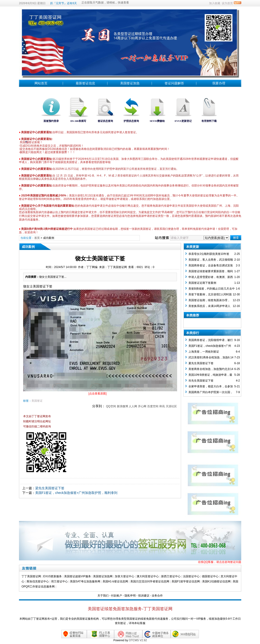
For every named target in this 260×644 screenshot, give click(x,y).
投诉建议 (144, 596)
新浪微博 (122, 406)
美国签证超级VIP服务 (77, 576)
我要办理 (219, 83)
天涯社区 (171, 406)
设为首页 (227, 3)
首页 (37, 238)
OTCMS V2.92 (138, 640)
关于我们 (103, 596)
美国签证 (37, 401)
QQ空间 (111, 406)
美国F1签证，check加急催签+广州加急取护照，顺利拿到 (76, 493)
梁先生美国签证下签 (50, 488)
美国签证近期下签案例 (202, 283)
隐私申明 (130, 596)
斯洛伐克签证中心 (38, 581)
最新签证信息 (85, 83)
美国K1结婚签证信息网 (216, 581)
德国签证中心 (210, 576)
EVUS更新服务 (53, 576)
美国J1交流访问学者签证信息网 (150, 581)
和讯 (162, 406)
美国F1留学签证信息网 (186, 581)
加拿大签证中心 (125, 576)
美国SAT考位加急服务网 (85, 581)
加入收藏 (215, 3)
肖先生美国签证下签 (201, 381)
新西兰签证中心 (171, 576)
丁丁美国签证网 (31, 576)
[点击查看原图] (98, 394)
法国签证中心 (191, 576)
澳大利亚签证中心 (148, 576)
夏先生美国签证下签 (201, 363)
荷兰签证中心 (60, 581)
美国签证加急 (130, 83)
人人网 (133, 406)
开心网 (142, 406)
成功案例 (49, 238)
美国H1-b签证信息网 (115, 581)
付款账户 (116, 596)
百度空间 (153, 406)
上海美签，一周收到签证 (204, 352)
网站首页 (41, 83)
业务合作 (157, 596)
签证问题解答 (174, 83)
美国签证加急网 (103, 576)
